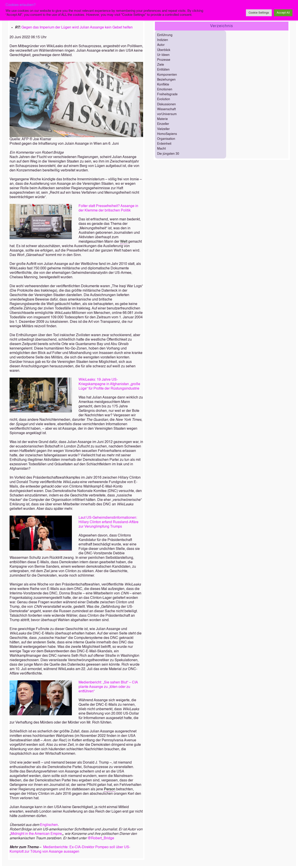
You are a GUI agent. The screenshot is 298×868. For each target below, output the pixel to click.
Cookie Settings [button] (259, 13)
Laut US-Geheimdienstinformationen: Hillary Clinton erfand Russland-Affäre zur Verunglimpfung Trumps (108, 522)
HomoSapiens (167, 134)
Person (110, 789)
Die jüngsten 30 (168, 154)
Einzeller (163, 124)
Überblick (164, 50)
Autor (161, 45)
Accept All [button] (283, 13)
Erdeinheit (164, 144)
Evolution (164, 99)
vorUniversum (167, 114)
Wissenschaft (166, 109)
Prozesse (164, 60)
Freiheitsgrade (167, 94)
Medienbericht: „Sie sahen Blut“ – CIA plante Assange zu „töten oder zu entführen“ (108, 687)
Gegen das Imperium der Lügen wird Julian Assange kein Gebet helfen (77, 28)
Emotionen (165, 89)
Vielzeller (163, 129)
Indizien (163, 40)
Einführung (165, 35)
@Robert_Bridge (101, 838)
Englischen (49, 825)
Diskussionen (166, 104)
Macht (161, 149)
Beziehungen (166, 80)
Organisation (166, 139)
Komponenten (167, 75)
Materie (162, 119)
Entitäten (163, 70)
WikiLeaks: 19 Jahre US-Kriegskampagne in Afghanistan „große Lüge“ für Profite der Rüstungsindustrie (109, 384)
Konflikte (163, 85)
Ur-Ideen (163, 55)
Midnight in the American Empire (36, 834)
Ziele (161, 65)
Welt (124, 242)
